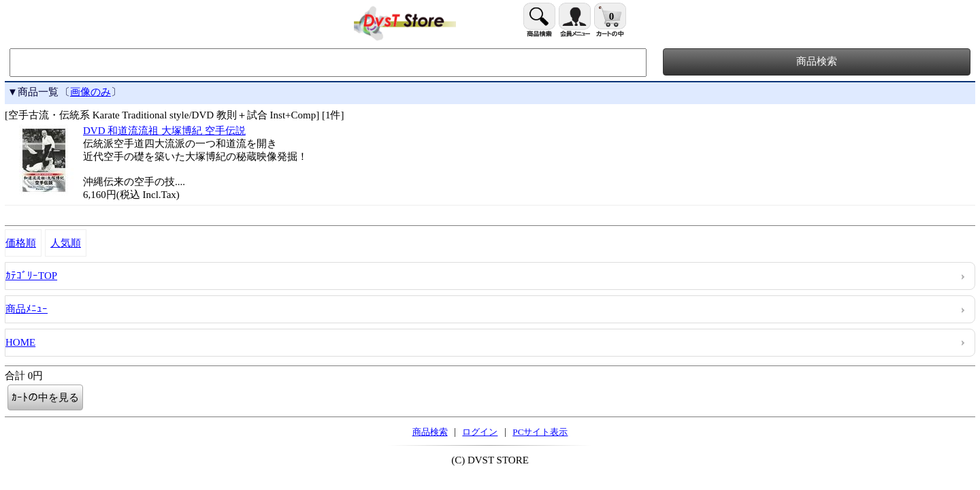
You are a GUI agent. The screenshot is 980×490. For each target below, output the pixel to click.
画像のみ (91, 92)
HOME (20, 342)
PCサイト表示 (540, 432)
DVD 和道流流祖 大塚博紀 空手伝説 (164, 131)
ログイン (480, 432)
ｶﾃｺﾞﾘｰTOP (31, 276)
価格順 (21, 243)
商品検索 (430, 432)
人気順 (66, 243)
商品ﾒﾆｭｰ (27, 309)
